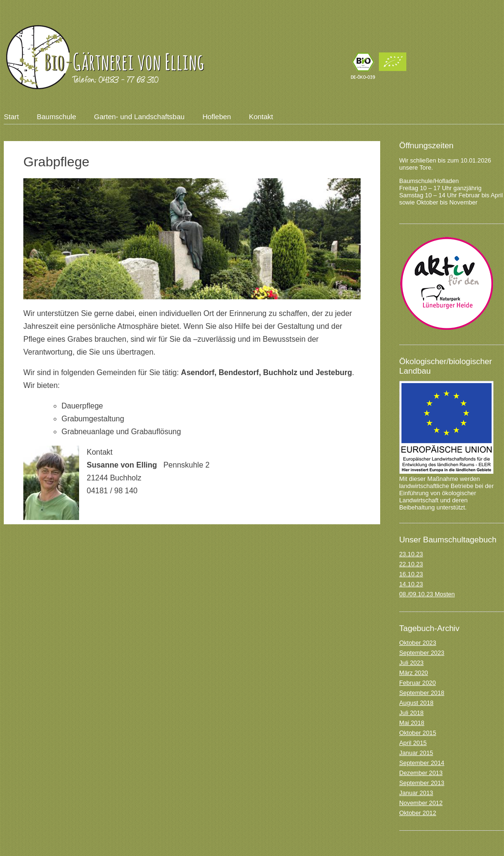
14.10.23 (411, 584)
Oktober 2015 (418, 733)
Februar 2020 (418, 683)
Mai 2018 (412, 723)
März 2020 (413, 673)
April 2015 (413, 743)
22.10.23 (411, 564)
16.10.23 (411, 574)
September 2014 (422, 763)
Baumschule (56, 117)
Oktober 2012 (418, 813)
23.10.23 (411, 554)
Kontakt (261, 117)
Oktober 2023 (418, 643)
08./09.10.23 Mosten (427, 594)
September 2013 (422, 783)
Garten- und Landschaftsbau (139, 117)
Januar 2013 (416, 793)
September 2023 (422, 653)
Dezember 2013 (421, 773)
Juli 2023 (411, 663)
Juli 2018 (411, 713)
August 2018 (416, 703)
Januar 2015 (416, 753)
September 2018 (422, 693)
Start (11, 117)
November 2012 (421, 803)
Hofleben (217, 117)
